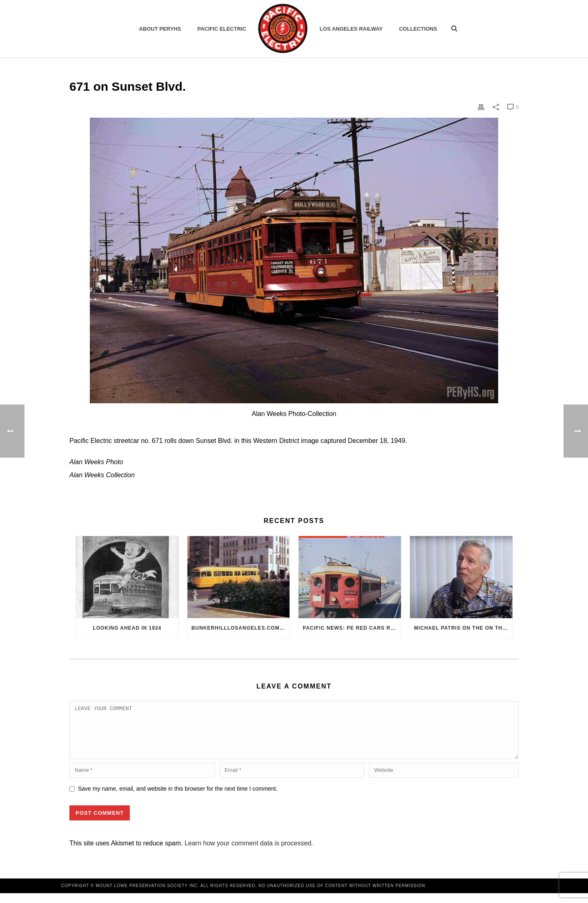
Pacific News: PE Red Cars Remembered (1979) (352, 628)
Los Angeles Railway (351, 29)
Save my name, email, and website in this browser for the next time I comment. (178, 798)
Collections (418, 29)
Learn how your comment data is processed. (249, 853)
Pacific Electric (222, 29)
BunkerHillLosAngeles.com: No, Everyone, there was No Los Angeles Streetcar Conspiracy (241, 628)
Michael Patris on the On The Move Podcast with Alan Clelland (463, 628)
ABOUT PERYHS (160, 29)
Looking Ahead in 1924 (127, 628)
